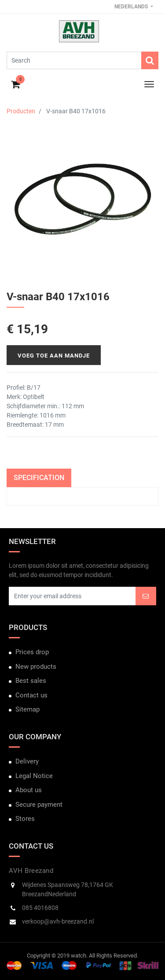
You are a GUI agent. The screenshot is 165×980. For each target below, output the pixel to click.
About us (29, 790)
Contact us (31, 695)
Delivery (27, 761)
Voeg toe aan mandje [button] (54, 356)
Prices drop (32, 652)
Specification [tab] (39, 478)
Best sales (31, 681)
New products (36, 667)
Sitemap (27, 709)
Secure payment (39, 805)
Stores (25, 819)
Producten (21, 111)
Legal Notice (34, 776)
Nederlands (132, 7)
